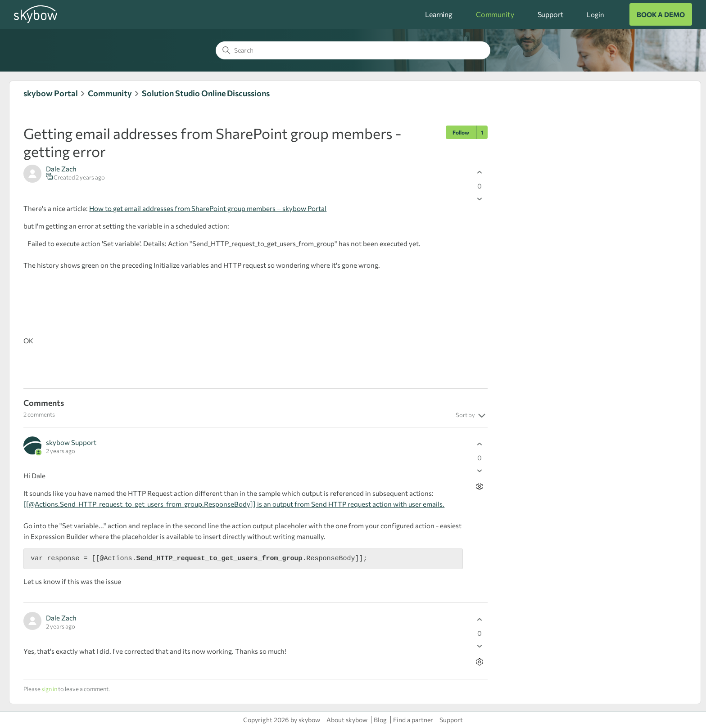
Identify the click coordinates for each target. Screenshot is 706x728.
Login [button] (595, 14)
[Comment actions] (480, 487)
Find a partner (413, 720)
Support (551, 14)
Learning (439, 14)
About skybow (347, 720)
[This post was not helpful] (480, 199)
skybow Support (71, 442)
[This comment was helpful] (480, 444)
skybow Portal (51, 93)
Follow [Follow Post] (461, 132)
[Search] (353, 50)
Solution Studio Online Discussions (206, 93)
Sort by (472, 416)
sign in (49, 689)
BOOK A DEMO (661, 14)
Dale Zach (61, 169)
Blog (380, 720)
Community (495, 14)
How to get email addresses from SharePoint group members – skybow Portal (208, 208)
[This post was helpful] (480, 173)
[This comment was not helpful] (480, 471)
